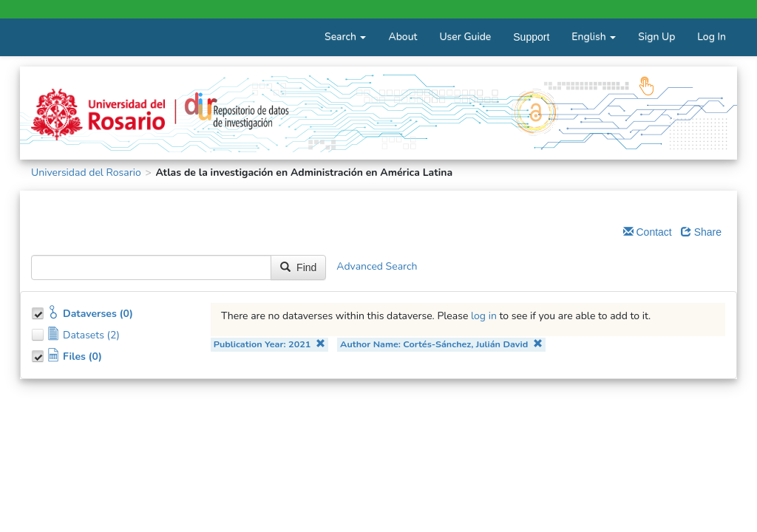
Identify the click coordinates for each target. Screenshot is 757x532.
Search (345, 37)
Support (531, 37)
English (594, 37)
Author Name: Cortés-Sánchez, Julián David (441, 344)
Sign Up (656, 37)
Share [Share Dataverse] (701, 232)
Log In (712, 37)
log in (484, 316)
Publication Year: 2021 (269, 344)
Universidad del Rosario (86, 173)
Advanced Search (377, 267)
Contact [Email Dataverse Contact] (648, 232)
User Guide (465, 37)
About (403, 37)
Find (298, 267)
